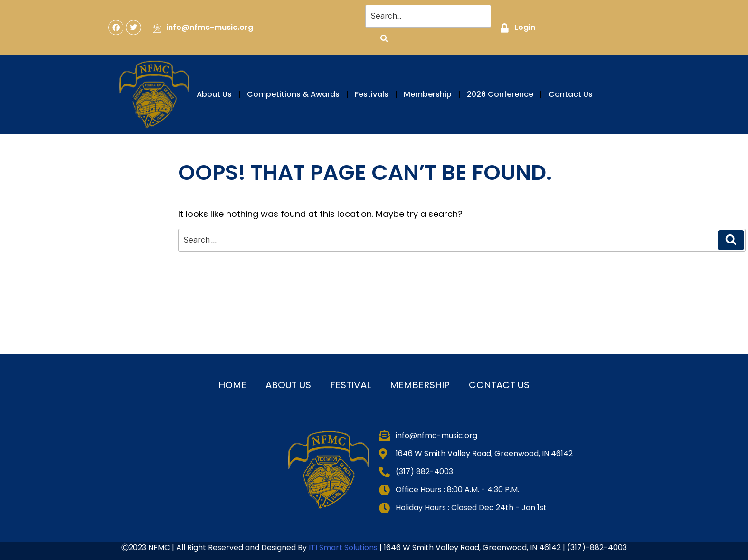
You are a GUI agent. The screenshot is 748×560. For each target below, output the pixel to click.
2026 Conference (500, 94)
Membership (428, 94)
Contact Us (571, 94)
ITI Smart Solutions (344, 547)
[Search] (384, 39)
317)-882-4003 (599, 547)
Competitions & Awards (293, 94)
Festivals (372, 94)
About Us (214, 94)
